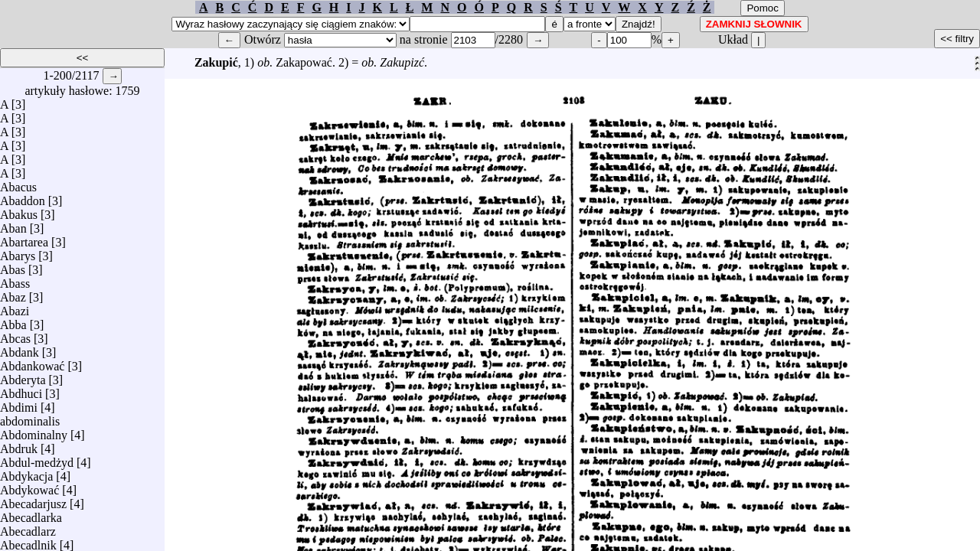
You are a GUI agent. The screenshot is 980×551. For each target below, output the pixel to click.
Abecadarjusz (33, 500)
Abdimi (19, 404)
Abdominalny (34, 431)
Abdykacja (26, 473)
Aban (13, 225)
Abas (13, 266)
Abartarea (24, 238)
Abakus (19, 211)
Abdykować (29, 486)
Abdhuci (21, 390)
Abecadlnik (28, 541)
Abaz (13, 293)
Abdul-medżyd (37, 459)
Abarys (18, 252)
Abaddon (23, 197)
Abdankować (32, 362)
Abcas (15, 335)
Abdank (20, 349)
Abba (13, 321)
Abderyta (23, 376)
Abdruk (19, 445)
